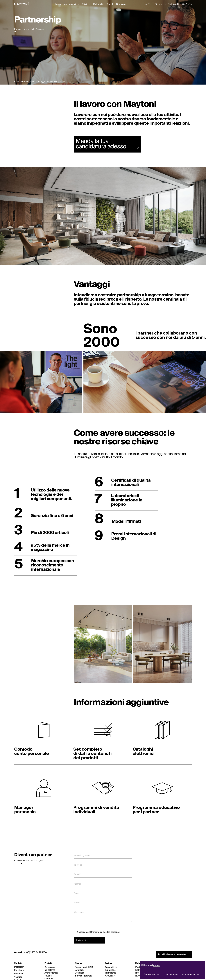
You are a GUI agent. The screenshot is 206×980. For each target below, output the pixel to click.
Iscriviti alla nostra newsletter (172, 954)
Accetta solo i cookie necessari (181, 974)
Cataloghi (79, 970)
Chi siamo (86, 4)
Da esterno (50, 970)
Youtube (18, 977)
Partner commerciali (24, 29)
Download (121, 4)
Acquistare (110, 976)
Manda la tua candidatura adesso (101, 144)
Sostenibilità (111, 967)
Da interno (49, 967)
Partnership (99, 4)
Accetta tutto (150, 974)
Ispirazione (74, 4)
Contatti (110, 4)
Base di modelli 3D (84, 967)
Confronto (49, 979)
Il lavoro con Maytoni (24, 81)
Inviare (80, 940)
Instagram (19, 967)
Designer (40, 29)
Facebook (19, 970)
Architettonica (51, 973)
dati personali (113, 932)
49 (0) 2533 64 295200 (35, 952)
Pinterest (19, 974)
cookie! (157, 965)
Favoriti (48, 976)
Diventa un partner (56, 81)
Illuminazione (60, 4)
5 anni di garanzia (83, 976)
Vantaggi (41, 81)
